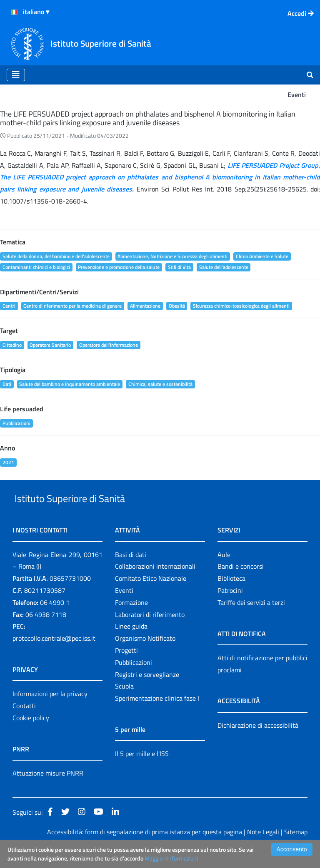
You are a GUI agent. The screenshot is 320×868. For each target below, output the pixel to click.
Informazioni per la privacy (50, 713)
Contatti (24, 725)
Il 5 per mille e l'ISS (142, 773)
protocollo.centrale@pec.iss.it (54, 657)
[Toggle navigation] (16, 75)
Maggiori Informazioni (171, 858)
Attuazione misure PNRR (48, 792)
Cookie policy (31, 737)
